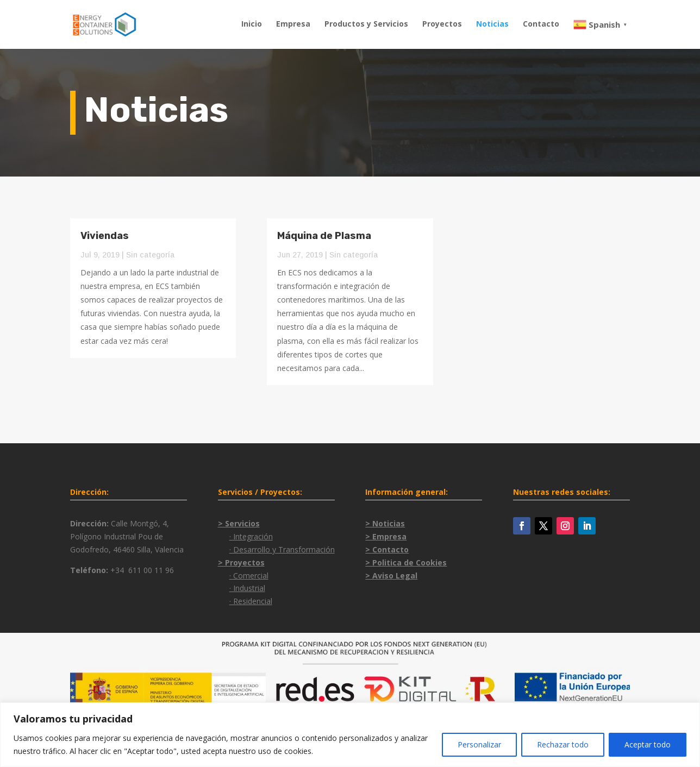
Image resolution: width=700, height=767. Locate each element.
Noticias (492, 24)
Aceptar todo (648, 744)
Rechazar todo (563, 744)
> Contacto (387, 549)
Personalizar (479, 744)
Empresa (293, 24)
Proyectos (442, 24)
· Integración (251, 536)
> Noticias (385, 523)
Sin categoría (150, 255)
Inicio (252, 24)
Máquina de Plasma (324, 236)
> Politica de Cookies (406, 562)
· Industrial (247, 588)
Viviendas (105, 236)
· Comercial (249, 576)
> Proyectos (241, 562)
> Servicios (239, 523)
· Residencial (251, 601)
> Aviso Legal (391, 576)
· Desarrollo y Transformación (282, 549)
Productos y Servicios (366, 24)
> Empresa (386, 536)
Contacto (541, 24)
